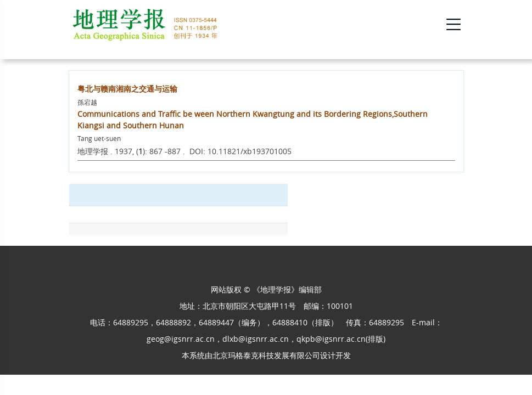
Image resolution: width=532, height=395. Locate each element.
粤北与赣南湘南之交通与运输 (127, 89)
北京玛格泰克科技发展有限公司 (266, 355)
